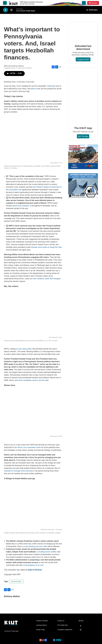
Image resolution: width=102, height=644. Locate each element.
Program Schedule (42, 621)
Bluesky (81, 621)
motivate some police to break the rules (46, 247)
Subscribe (51, 86)
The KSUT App (83, 128)
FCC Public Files (63, 625)
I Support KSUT (83, 59)
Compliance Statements (65, 630)
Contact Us (61, 621)
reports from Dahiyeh (21, 206)
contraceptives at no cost (33, 565)
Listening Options (42, 625)
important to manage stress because (18, 471)
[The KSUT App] (83, 96)
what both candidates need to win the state (32, 380)
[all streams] (92, 10)
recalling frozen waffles (47, 552)
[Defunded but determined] (83, 32)
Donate (94, 3)
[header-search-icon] (84, 3)
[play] (5, 10)
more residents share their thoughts (46, 279)
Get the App (83, 136)
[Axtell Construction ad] (83, 186)
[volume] (11, 10)
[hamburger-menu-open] (5, 3)
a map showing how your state (35, 546)
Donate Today (40, 630)
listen (33, 89)
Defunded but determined (83, 48)
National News (16, 582)
